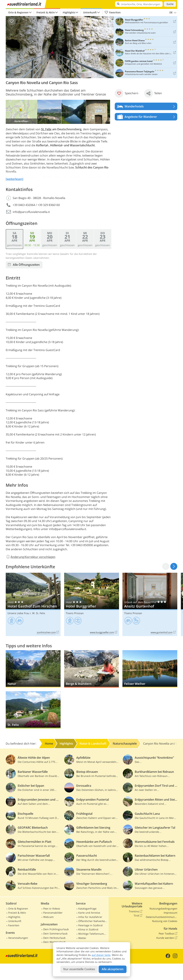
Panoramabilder (53, 913)
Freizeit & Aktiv (46, 12)
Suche (170, 4)
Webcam (48, 917)
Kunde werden (167, 938)
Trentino (136, 911)
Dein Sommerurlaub (55, 934)
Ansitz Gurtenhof (150, 604)
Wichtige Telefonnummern (93, 934)
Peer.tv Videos (52, 909)
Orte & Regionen (18, 12)
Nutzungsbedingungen (163, 909)
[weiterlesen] (14, 179)
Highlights (69, 12)
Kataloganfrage (87, 909)
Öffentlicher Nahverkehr (93, 921)
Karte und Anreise (89, 913)
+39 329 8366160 (49, 205)
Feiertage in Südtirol (90, 925)
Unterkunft (90, 12)
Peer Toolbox (168, 934)
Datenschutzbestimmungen (162, 917)
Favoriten (113, 12)
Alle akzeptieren (113, 969)
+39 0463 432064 (24, 205)
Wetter (82, 938)
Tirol (138, 916)
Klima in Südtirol (88, 929)
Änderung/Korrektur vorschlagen (31, 557)
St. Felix (46, 129)
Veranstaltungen (18, 938)
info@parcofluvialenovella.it (31, 212)
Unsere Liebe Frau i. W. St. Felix (26, 613)
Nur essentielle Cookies (79, 969)
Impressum (170, 913)
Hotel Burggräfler (92, 604)
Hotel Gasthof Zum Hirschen (33, 604)
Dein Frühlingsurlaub (56, 929)
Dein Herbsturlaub (54, 938)
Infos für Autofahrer (90, 917)
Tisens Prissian (75, 613)
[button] (174, 566)
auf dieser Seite (101, 955)
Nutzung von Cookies (165, 921)
